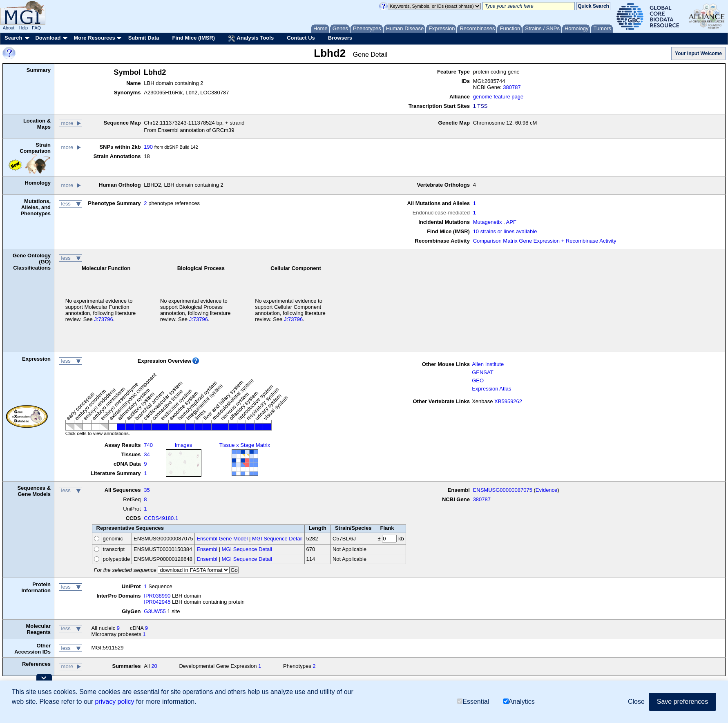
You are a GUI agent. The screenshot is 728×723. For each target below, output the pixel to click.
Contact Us (301, 38)
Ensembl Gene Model (222, 539)
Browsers (340, 38)
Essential (473, 702)
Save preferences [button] (682, 702)
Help (23, 28)
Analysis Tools (251, 38)
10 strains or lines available (505, 231)
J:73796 (103, 319)
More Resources (94, 38)
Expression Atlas (491, 389)
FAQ (36, 28)
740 (148, 445)
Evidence (546, 490)
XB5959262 (508, 401)
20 (154, 666)
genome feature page (498, 97)
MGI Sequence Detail (277, 539)
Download (48, 38)
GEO (478, 380)
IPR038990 (157, 596)
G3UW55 (155, 611)
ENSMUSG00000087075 (503, 490)
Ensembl (207, 549)
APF (511, 222)
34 (147, 454)
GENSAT (483, 372)
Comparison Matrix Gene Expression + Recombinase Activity (545, 241)
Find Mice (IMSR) (193, 38)
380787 (512, 87)
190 (148, 147)
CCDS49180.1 (161, 518)
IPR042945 (157, 602)
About (9, 28)
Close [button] (636, 702)
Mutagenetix (488, 222)
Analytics (519, 702)
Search (13, 38)
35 (147, 490)
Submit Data (144, 38)
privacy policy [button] (114, 702)
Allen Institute (488, 364)
